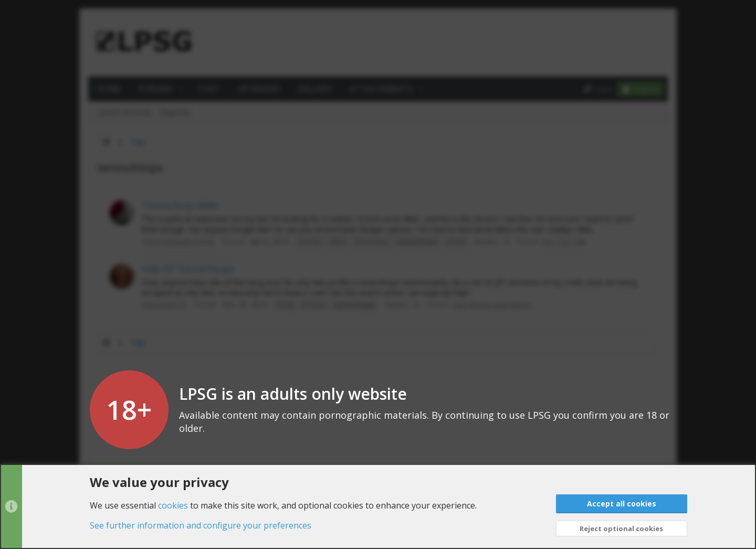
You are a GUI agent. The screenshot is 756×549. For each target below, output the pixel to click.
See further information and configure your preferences (201, 525)
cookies (173, 505)
